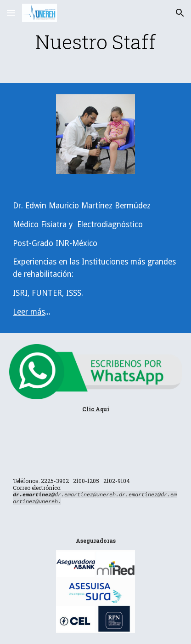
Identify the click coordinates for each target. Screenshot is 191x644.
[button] (11, 13)
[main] (95, 42)
